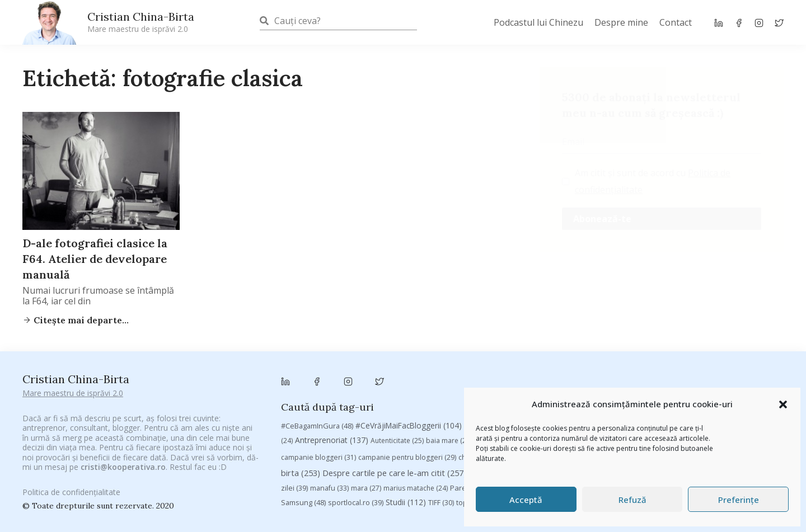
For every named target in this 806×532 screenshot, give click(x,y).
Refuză (632, 500)
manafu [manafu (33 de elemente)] (329, 430)
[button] (783, 404)
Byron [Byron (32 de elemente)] (742, 383)
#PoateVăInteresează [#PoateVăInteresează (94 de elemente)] (510, 368)
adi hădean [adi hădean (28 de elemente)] (729, 368)
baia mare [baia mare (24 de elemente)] (449, 383)
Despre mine (621, 22)
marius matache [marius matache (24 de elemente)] (416, 430)
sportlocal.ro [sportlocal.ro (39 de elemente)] (356, 445)
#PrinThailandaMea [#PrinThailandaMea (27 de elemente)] (596, 368)
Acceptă (526, 500)
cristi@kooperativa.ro (123, 453)
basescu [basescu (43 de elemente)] (495, 383)
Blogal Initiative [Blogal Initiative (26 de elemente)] (549, 383)
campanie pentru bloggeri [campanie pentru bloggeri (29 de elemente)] (407, 400)
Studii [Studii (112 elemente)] (406, 444)
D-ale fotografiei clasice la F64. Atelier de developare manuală (95, 259)
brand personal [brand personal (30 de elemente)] (615, 383)
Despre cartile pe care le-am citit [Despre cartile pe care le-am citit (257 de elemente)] (394, 415)
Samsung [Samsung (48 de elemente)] (303, 445)
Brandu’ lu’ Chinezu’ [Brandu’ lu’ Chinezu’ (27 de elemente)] (686, 383)
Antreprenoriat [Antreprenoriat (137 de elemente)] (332, 383)
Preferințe (739, 500)
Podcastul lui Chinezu (538, 22)
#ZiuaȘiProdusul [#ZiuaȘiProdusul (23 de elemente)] (669, 368)
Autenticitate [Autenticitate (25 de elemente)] (397, 383)
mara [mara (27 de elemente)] (366, 430)
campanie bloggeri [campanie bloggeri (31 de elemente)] (318, 400)
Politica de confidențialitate (71, 486)
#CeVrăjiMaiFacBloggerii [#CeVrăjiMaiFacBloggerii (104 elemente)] (409, 368)
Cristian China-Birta (141, 22)
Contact (676, 22)
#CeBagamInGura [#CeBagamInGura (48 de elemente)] (317, 368)
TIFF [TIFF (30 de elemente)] (441, 445)
